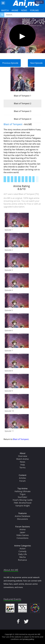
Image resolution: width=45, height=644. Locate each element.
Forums (34, 10)
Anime (15, 10)
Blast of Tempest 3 (23, 111)
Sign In (39, 2)
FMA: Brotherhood (23, 503)
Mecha (22, 557)
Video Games (23, 535)
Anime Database (22, 516)
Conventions (22, 538)
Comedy (22, 551)
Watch (5, 10)
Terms (22, 467)
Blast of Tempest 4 (23, 119)
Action (23, 548)
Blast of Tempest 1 (23, 96)
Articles (22, 478)
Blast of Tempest (13, 124)
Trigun (23, 494)
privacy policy (29, 639)
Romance (22, 560)
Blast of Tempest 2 (23, 103)
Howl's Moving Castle (23, 500)
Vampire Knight (23, 506)
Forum (22, 481)
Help (23, 465)
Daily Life (23, 554)
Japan (23, 532)
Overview (23, 456)
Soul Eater (22, 497)
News (24, 10)
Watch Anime (22, 459)
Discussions (22, 519)
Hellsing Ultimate (23, 491)
